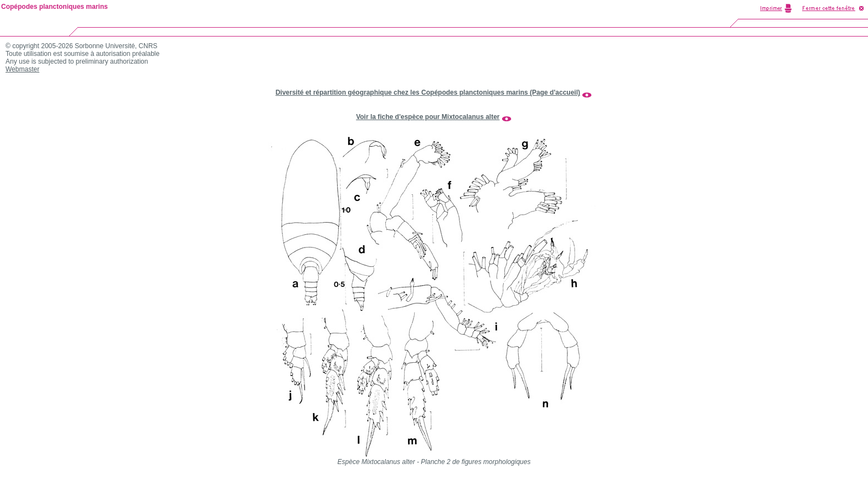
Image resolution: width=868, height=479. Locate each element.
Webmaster (22, 69)
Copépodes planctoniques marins (55, 7)
